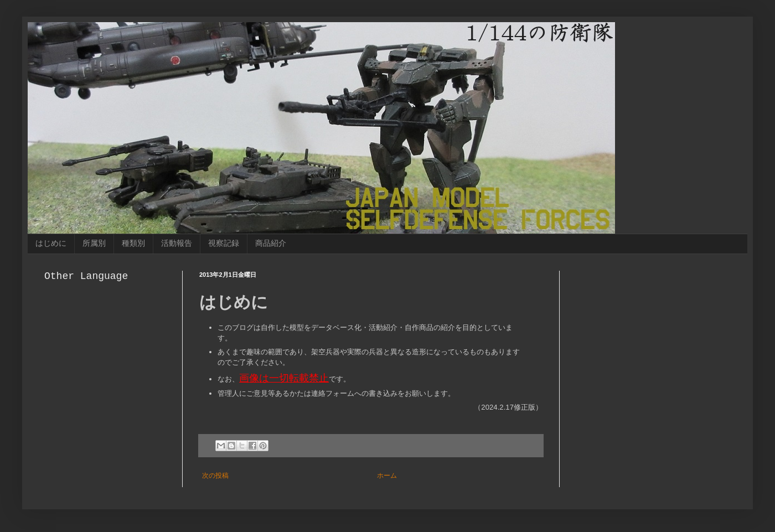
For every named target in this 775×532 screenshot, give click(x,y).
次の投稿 (215, 476)
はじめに (51, 243)
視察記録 (224, 243)
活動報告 (177, 243)
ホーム (387, 476)
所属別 (94, 243)
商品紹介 (271, 243)
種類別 (133, 243)
